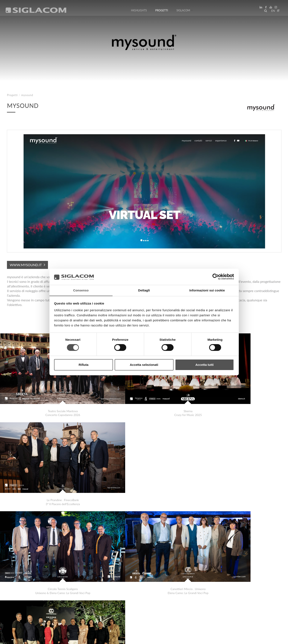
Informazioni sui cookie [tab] (207, 290)
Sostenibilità (68, 602)
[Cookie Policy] (38, 638)
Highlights (139, 11)
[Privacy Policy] (17, 638)
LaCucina (21, 583)
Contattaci (95, 602)
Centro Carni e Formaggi (31, 587)
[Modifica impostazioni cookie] (70, 638)
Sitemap (44, 602)
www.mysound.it (26, 265)
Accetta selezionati (144, 365)
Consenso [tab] (81, 290)
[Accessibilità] (100, 638)
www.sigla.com (269, 638)
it (278, 11)
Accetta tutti (205, 365)
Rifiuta (84, 365)
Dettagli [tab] (144, 290)
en (272, 11)
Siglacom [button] (185, 11)
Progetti (162, 11)
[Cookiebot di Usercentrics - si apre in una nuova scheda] (216, 277)
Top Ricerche (21, 602)
